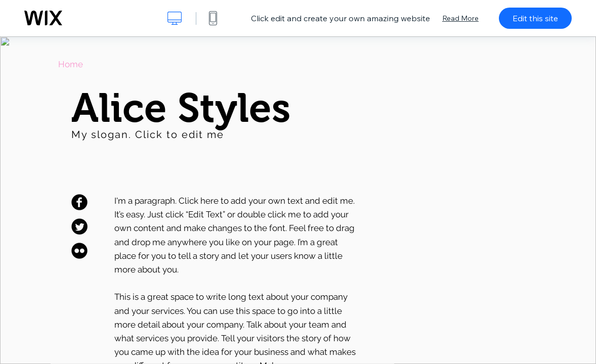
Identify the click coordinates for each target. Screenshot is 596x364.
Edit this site (535, 18)
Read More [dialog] (460, 18)
